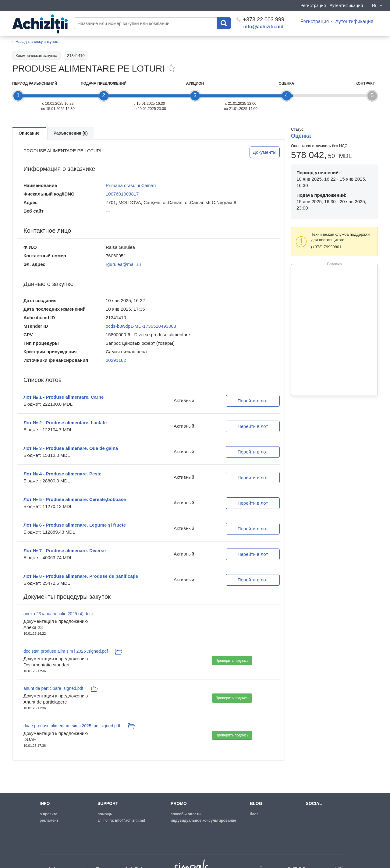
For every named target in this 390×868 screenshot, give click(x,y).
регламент (49, 820)
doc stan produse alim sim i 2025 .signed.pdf (66, 651)
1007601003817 (122, 194)
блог (254, 814)
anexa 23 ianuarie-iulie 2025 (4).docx (58, 614)
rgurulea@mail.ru (123, 264)
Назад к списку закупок (37, 42)
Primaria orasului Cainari (131, 185)
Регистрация (313, 5)
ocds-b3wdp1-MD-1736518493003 (141, 326)
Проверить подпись (232, 661)
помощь (105, 814)
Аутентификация (346, 5)
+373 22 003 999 (260, 19)
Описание (29, 133)
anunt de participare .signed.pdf (53, 688)
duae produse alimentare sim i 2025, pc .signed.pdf (72, 726)
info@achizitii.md (263, 27)
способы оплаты (186, 814)
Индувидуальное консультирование (203, 820)
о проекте (48, 814)
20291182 (116, 360)
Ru (378, 5)
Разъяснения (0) (71, 133)
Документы (265, 152)
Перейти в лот (253, 401)
